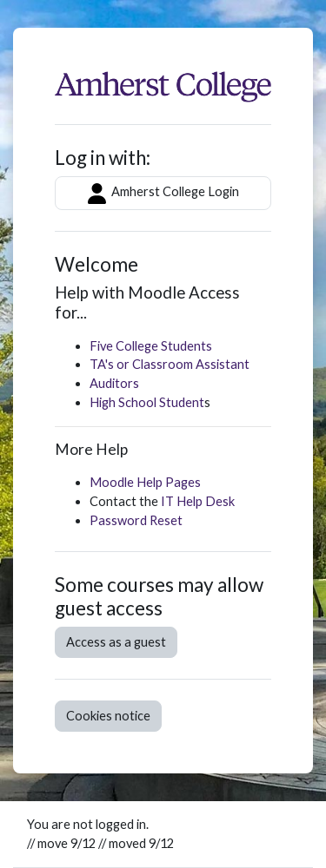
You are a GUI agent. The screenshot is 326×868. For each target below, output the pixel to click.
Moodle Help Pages (145, 482)
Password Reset (136, 520)
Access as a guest (116, 642)
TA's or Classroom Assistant (170, 364)
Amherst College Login (163, 194)
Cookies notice (108, 716)
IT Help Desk (198, 501)
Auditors (114, 383)
